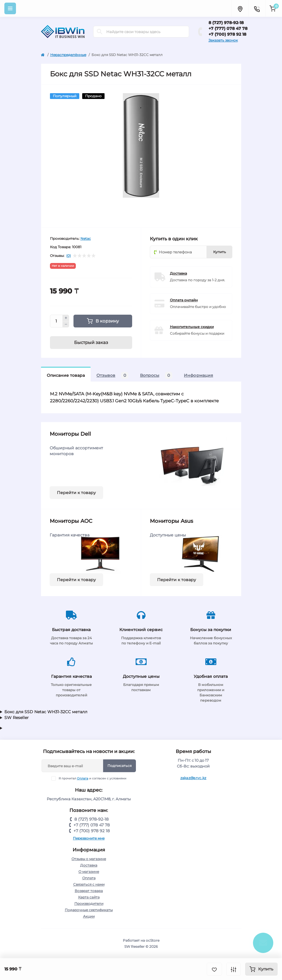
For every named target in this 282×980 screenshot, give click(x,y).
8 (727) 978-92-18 (226, 23)
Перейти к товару (76, 493)
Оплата (83, 778)
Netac (86, 238)
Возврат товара (89, 891)
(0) (69, 256)
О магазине (89, 872)
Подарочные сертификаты (89, 910)
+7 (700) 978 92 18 (227, 34)
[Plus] (66, 318)
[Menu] (10, 8)
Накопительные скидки (192, 327)
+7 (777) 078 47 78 (228, 28)
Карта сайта (89, 897)
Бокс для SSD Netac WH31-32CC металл (46, 712)
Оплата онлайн (184, 300)
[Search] (100, 32)
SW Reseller (17, 718)
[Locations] (240, 8)
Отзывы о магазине (89, 859)
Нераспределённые (68, 55)
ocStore (153, 940)
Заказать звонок (223, 40)
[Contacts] (257, 8)
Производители (89, 904)
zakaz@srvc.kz (193, 778)
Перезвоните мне (89, 838)
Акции (89, 916)
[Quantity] (56, 321)
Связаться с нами (89, 884)
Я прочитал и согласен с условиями (92, 778)
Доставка (178, 273)
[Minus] (66, 325)
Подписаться (120, 766)
